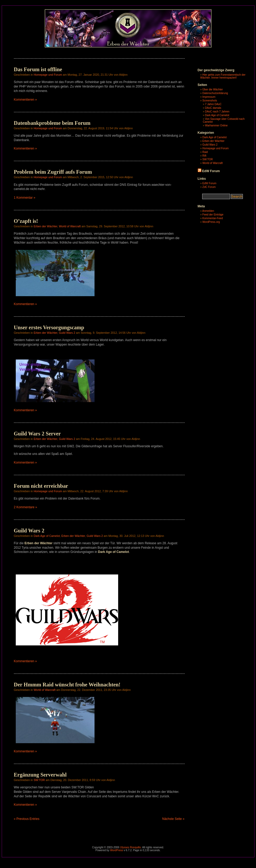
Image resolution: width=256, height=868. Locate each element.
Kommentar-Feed (213, 218)
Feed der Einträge (213, 215)
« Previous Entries (27, 819)
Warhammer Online (216, 125)
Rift (204, 156)
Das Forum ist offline (38, 69)
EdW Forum (211, 171)
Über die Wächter (213, 89)
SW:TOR (39, 780)
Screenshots (210, 101)
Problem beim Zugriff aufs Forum (53, 172)
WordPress (116, 850)
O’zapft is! (26, 221)
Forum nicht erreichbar (41, 486)
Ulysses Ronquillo (130, 847)
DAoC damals (213, 108)
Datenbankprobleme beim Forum (52, 123)
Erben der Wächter (45, 226)
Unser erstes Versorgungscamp (49, 327)
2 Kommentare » (26, 507)
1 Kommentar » (25, 198)
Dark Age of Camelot (47, 536)
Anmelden (208, 211)
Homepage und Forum (48, 75)
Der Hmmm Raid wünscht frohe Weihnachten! (67, 685)
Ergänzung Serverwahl (40, 775)
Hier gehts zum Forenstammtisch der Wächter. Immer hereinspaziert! (223, 76)
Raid (205, 152)
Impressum (209, 97)
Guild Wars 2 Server (37, 434)
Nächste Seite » (173, 819)
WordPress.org (211, 222)
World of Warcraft (70, 226)
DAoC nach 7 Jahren (217, 112)
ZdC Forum (209, 187)
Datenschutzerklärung (215, 93)
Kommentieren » (25, 100)
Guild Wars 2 (67, 333)
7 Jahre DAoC (213, 104)
